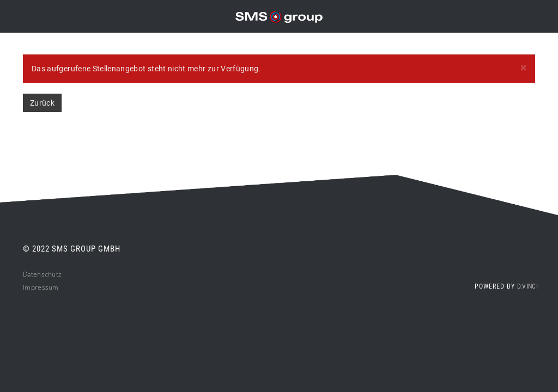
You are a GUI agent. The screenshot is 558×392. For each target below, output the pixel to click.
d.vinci (527, 286)
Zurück (42, 103)
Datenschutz (42, 274)
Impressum (41, 287)
